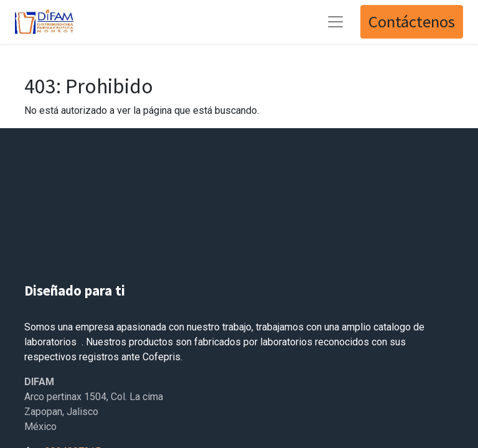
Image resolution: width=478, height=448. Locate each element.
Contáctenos (412, 21)
